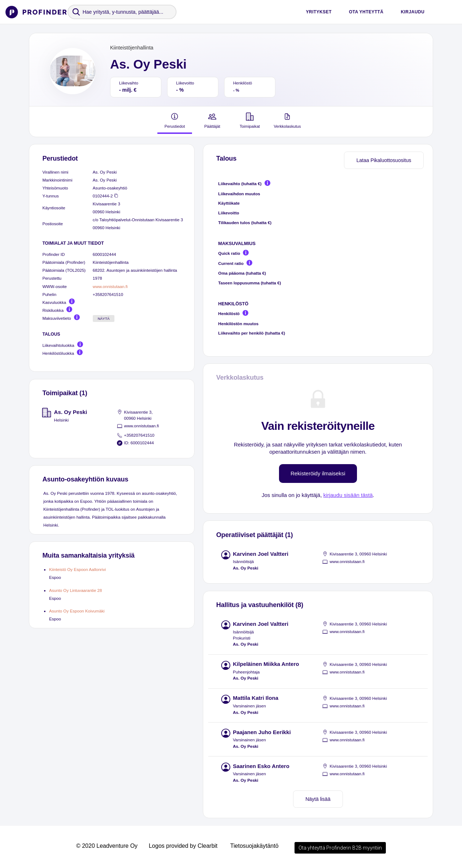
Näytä (104, 319)
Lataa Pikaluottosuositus (384, 160)
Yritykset (319, 12)
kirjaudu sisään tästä (348, 495)
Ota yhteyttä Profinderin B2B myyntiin (340, 848)
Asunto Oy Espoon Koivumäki (77, 611)
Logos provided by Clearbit (183, 846)
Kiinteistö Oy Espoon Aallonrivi (77, 569)
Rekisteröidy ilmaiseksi (318, 473)
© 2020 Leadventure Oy (107, 846)
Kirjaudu (413, 12)
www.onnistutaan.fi (110, 286)
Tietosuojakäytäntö (254, 846)
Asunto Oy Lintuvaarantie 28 (76, 590)
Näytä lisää (318, 799)
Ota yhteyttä (366, 12)
